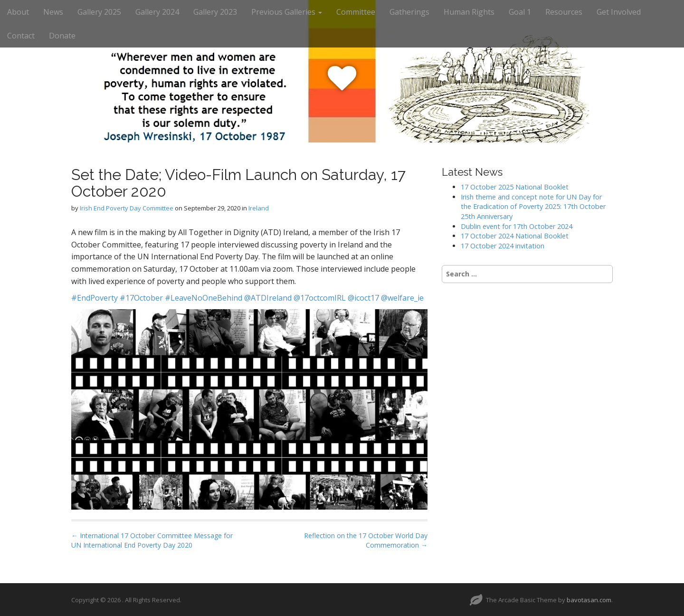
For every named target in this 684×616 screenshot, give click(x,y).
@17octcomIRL (320, 298)
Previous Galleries (287, 12)
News (53, 12)
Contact (21, 36)
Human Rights (469, 12)
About (18, 12)
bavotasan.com (589, 600)
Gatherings (409, 12)
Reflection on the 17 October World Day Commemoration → (366, 540)
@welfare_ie (402, 298)
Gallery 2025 (99, 12)
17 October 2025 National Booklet (515, 187)
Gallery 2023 (215, 12)
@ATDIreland (268, 298)
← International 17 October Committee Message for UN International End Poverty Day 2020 (152, 540)
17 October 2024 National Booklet (515, 236)
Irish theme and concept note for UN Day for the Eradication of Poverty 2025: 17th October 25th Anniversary (533, 207)
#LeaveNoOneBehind (204, 298)
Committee (356, 12)
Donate (62, 36)
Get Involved (619, 12)
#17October (141, 298)
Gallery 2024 (157, 12)
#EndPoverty (95, 298)
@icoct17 (363, 298)
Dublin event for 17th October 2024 (517, 226)
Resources (564, 12)
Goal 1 (520, 12)
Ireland (259, 208)
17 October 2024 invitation (503, 246)
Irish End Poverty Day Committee (127, 208)
